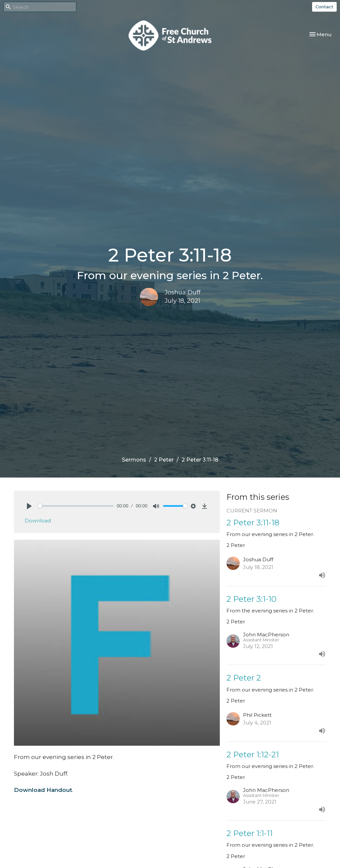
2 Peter (164, 460)
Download (38, 521)
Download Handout (43, 790)
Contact (324, 7)
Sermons (134, 460)
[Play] (29, 506)
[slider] (76, 506)
